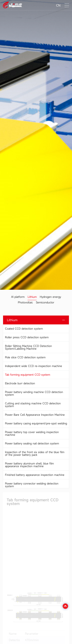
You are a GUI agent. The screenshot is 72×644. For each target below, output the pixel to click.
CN (58, 5)
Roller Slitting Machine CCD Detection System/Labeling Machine (28, 347)
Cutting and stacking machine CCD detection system (33, 405)
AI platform (18, 297)
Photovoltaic (25, 302)
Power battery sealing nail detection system (32, 443)
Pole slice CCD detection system (25, 357)
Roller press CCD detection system (27, 337)
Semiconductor (45, 302)
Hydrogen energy (50, 297)
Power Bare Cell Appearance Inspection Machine (35, 415)
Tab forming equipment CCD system (28, 375)
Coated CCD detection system (24, 329)
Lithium (32, 297)
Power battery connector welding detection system (32, 485)
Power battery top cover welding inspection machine (32, 433)
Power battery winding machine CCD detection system (34, 393)
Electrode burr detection (20, 383)
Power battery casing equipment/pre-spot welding (36, 423)
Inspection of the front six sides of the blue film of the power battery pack (35, 453)
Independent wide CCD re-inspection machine (34, 366)
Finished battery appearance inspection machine (35, 475)
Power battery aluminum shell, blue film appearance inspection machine (29, 465)
